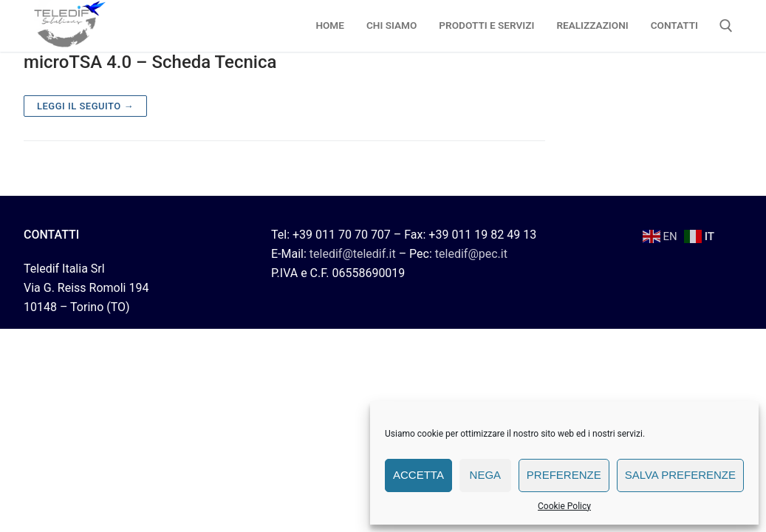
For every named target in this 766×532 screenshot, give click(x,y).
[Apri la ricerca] (726, 26)
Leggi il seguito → (85, 106)
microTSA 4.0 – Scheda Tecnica (150, 62)
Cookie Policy (564, 506)
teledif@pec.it (471, 254)
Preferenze (564, 475)
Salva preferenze (680, 475)
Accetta (418, 475)
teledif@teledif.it (353, 254)
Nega (486, 475)
